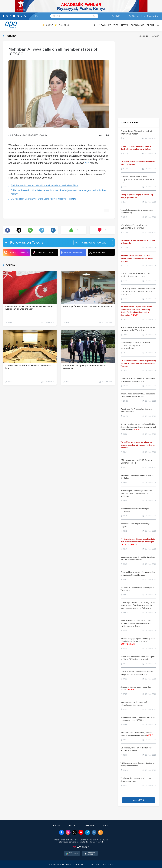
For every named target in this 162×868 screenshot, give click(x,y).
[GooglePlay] (72, 854)
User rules (95, 864)
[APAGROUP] (81, 847)
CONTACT (73, 825)
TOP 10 (106, 825)
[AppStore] (90, 854)
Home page (142, 36)
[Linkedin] (21, 16)
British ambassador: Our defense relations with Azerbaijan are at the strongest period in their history (59, 192)
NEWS (125, 25)
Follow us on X (97, 252)
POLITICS (113, 25)
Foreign (155, 36)
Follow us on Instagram (16, 252)
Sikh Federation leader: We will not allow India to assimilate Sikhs (45, 185)
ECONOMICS (137, 25)
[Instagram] (7, 16)
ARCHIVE (90, 825)
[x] (74, 833)
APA (87, 163)
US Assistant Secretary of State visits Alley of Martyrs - (44, 199)
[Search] (94, 16)
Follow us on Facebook (72, 252)
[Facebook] (4, 16)
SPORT (150, 25)
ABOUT (57, 825)
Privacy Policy (107, 864)
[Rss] (25, 16)
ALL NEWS (100, 25)
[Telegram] (18, 16)
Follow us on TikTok (43, 252)
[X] (11, 16)
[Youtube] (14, 16)
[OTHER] (157, 25)
